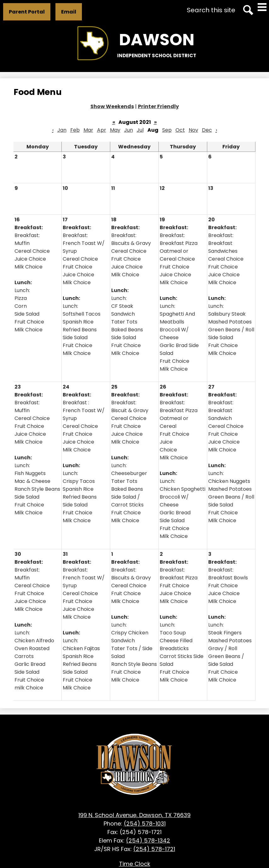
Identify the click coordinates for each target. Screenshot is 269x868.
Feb (75, 130)
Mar (88, 130)
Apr (102, 130)
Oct (180, 130)
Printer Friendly (158, 106)
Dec (207, 130)
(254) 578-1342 (148, 840)
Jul (140, 130)
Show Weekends (112, 106)
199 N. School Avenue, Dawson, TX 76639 (134, 815)
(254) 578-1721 (154, 849)
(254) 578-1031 (145, 824)
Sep (167, 130)
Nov (193, 130)
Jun (129, 130)
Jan (62, 130)
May (115, 130)
